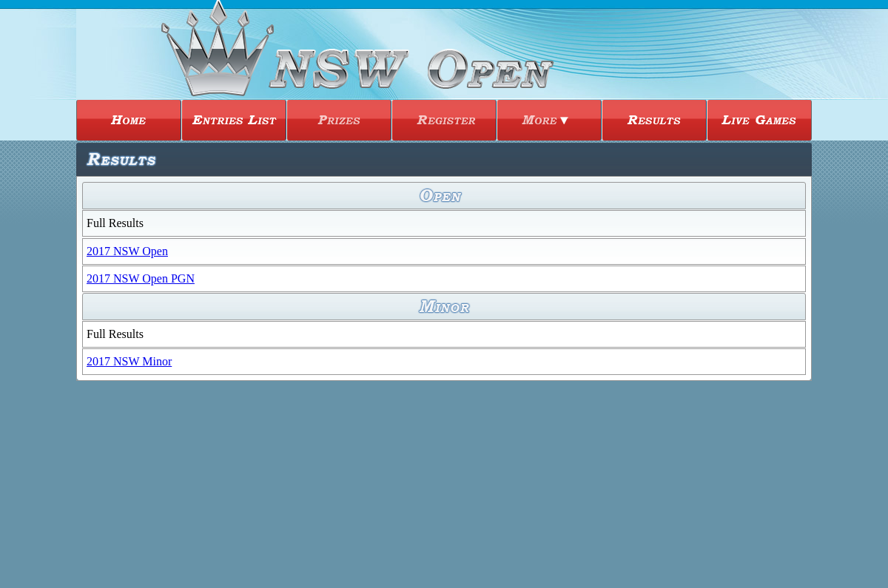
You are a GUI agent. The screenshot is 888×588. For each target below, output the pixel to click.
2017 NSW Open (127, 251)
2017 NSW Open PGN (141, 278)
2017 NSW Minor (129, 361)
